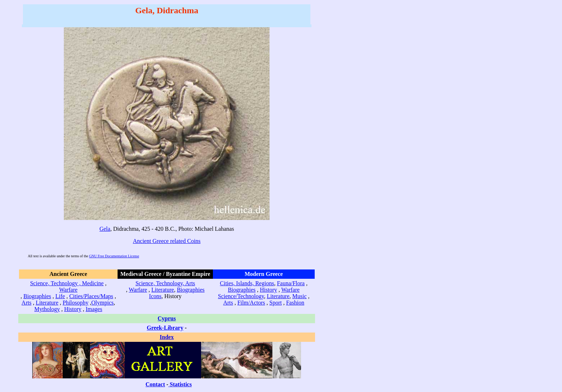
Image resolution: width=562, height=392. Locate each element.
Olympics (103, 303)
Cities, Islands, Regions (247, 283)
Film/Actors (251, 303)
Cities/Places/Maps (91, 296)
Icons (155, 296)
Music (300, 296)
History (73, 309)
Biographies (37, 296)
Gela (105, 229)
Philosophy (76, 303)
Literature (47, 303)
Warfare (68, 290)
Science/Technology (241, 296)
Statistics (181, 384)
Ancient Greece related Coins (167, 241)
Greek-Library (165, 328)
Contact (155, 384)
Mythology (47, 309)
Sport (276, 303)
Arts (27, 303)
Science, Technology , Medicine (67, 283)
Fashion (295, 303)
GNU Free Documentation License (114, 256)
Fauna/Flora (291, 283)
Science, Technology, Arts (165, 283)
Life (60, 296)
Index (167, 337)
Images (94, 309)
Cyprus (167, 318)
